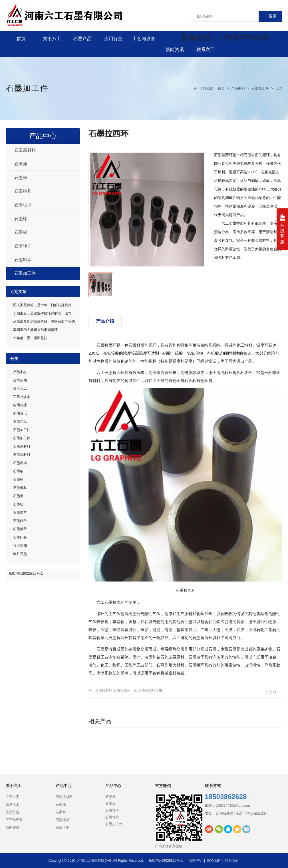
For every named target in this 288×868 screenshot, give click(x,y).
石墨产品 (82, 39)
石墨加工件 (27, 88)
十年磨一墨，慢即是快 (30, 338)
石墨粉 (21, 177)
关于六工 (52, 39)
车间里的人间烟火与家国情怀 (35, 330)
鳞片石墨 (20, 554)
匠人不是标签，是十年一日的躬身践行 (42, 305)
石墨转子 (23, 246)
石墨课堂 (20, 513)
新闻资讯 (175, 49)
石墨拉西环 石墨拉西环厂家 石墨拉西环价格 (129, 690)
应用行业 (113, 39)
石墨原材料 (25, 150)
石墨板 (21, 232)
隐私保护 (214, 861)
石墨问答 (20, 537)
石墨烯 (21, 164)
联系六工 (206, 49)
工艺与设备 (144, 39)
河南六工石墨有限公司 (94, 861)
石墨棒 (21, 218)
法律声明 (196, 861)
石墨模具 (23, 191)
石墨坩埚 (23, 205)
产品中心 (238, 88)
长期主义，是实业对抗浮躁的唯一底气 (42, 313)
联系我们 (232, 861)
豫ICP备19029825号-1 (26, 574)
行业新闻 (20, 546)
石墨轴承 (23, 260)
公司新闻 (20, 380)
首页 (21, 39)
